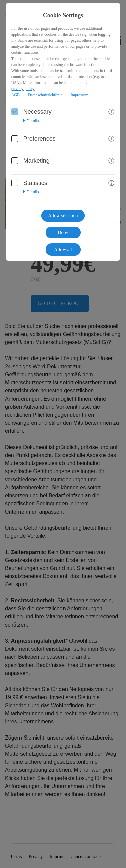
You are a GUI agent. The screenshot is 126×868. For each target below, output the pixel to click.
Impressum (79, 95)
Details (31, 121)
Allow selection (63, 215)
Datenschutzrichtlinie (45, 95)
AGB (16, 95)
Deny (63, 233)
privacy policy (23, 89)
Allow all (63, 249)
